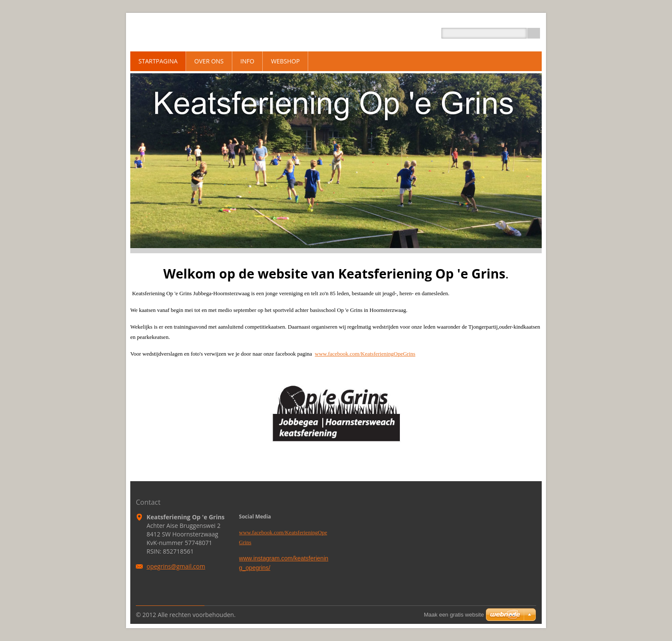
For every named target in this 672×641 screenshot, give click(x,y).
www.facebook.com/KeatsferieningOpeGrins (365, 354)
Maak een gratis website (454, 615)
